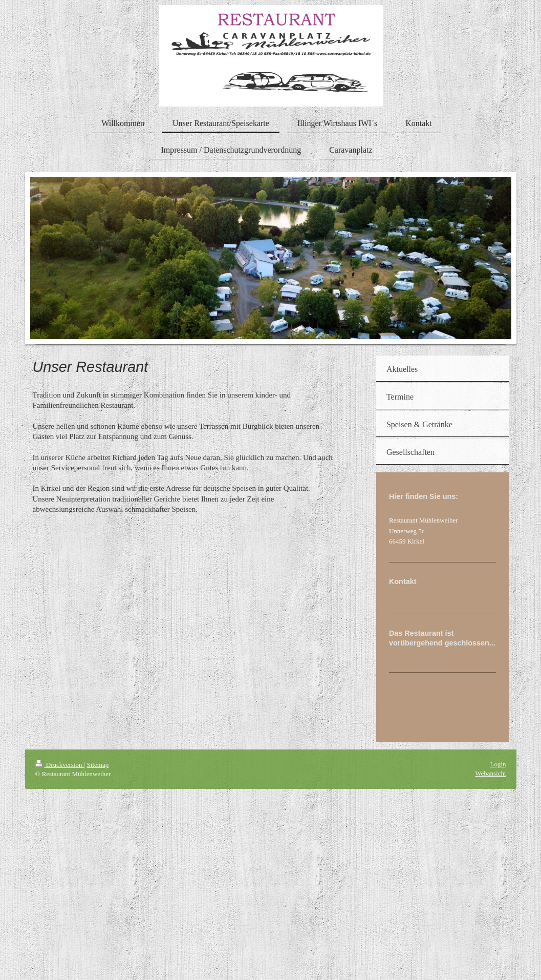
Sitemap (98, 765)
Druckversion (60, 765)
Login (498, 764)
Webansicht (490, 773)
